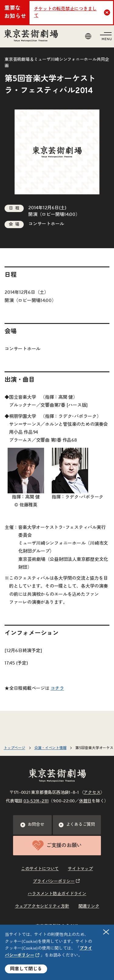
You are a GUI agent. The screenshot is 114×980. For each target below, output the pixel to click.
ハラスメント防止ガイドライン (57, 894)
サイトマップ (80, 869)
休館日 (85, 801)
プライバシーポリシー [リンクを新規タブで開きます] (54, 881)
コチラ (57, 688)
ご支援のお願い (57, 845)
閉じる (106, 932)
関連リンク (89, 906)
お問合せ (32, 825)
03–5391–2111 (36, 801)
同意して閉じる (26, 969)
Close (108, 12)
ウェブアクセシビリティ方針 (42, 906)
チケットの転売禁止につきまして (66, 12)
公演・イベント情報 (50, 748)
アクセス (92, 793)
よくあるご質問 (77, 825)
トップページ (14, 748)
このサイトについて (40, 869)
